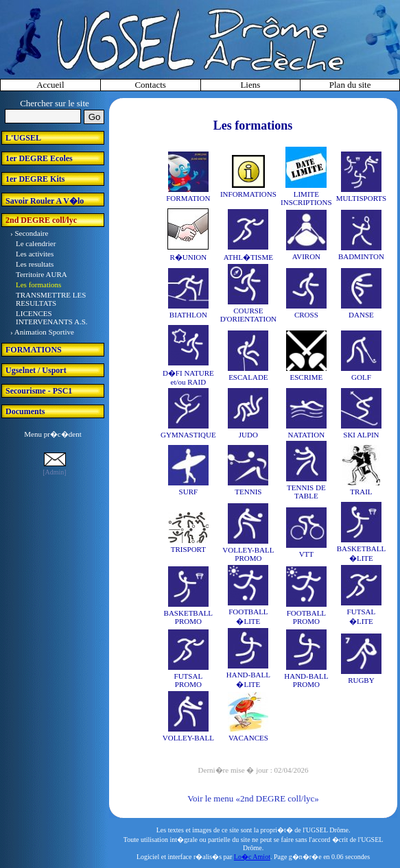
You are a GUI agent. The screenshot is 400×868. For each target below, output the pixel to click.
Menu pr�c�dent (52, 434)
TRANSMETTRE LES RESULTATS (51, 299)
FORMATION (188, 198)
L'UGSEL (23, 138)
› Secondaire (29, 233)
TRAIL (361, 492)
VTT (306, 554)
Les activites (35, 254)
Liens (250, 85)
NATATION (307, 435)
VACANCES (248, 738)
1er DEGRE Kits (35, 179)
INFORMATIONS (248, 194)
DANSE (361, 315)
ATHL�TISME (248, 257)
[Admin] (54, 472)
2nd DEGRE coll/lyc (41, 220)
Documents (25, 411)
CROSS (306, 315)
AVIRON (306, 256)
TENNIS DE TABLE (306, 492)
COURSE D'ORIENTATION (248, 315)
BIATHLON (188, 315)
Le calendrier (36, 243)
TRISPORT (188, 549)
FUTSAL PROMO (189, 680)
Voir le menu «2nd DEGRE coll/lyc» (253, 798)
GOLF (361, 377)
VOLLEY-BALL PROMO (248, 554)
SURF (189, 492)
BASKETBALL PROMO (189, 617)
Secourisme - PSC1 (39, 391)
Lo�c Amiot (252, 857)
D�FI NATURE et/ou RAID (188, 377)
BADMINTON (361, 256)
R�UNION (188, 257)
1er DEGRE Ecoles (39, 158)
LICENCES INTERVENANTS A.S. (52, 317)
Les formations (38, 285)
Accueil (50, 85)
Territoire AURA (42, 274)
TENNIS (248, 492)
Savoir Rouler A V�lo (45, 201)
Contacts (150, 85)
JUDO (248, 435)
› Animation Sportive (42, 332)
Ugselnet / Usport (36, 370)
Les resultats (35, 264)
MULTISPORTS (362, 198)
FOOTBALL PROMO (306, 617)
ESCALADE (248, 377)
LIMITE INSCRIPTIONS (306, 198)
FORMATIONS (34, 350)
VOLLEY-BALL (188, 738)
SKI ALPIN (361, 435)
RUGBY (361, 680)
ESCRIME (307, 377)
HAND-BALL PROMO (306, 680)
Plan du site (350, 85)
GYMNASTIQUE (188, 435)
